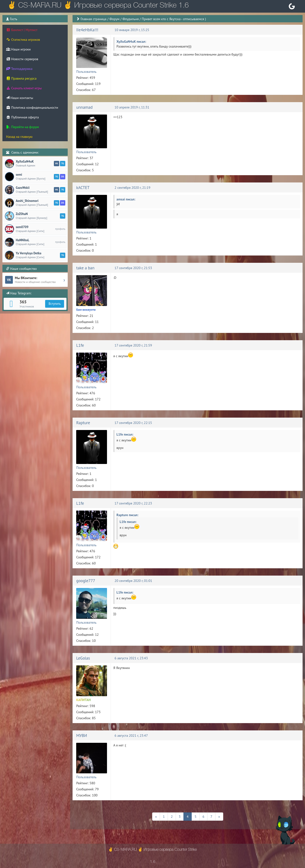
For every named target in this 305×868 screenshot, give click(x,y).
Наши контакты (20, 98)
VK (57, 163)
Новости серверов (22, 59)
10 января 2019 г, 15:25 (132, 30)
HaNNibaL (23, 240)
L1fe (80, 345)
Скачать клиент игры (24, 88)
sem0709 (22, 227)
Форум (114, 19)
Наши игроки (18, 49)
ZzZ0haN (22, 214)
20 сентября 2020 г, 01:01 (133, 581)
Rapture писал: (127, 515)
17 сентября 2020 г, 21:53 (133, 268)
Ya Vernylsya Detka (29, 253)
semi (19, 175)
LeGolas (83, 658)
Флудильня (131, 19)
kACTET (83, 188)
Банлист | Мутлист (22, 30)
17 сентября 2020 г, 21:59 (133, 345)
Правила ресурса (21, 78)
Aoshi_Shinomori (27, 201)
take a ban (85, 268)
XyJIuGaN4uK (25, 162)
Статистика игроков (23, 40)
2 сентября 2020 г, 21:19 (132, 188)
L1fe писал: (125, 434)
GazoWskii (23, 188)
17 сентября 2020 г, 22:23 (133, 503)
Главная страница (94, 19)
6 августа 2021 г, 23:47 (131, 736)
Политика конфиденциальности (32, 107)
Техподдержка (19, 69)
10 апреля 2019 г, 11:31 (132, 107)
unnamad (84, 107)
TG (62, 163)
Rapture (83, 423)
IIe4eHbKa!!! (87, 30)
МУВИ (82, 736)
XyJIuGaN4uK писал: (131, 41)
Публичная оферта (22, 117)
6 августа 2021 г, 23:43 (131, 658)
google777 (86, 581)
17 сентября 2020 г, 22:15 (133, 423)
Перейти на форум (22, 127)
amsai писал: (126, 199)
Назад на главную (19, 137)
